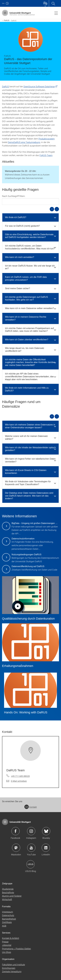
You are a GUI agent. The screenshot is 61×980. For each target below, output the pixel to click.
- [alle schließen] (57, 209)
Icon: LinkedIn (46, 848)
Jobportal (7, 945)
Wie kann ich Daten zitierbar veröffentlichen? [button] (27, 340)
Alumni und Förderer (12, 896)
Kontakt (31, 807)
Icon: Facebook (16, 831)
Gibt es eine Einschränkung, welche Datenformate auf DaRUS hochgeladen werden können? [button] (29, 236)
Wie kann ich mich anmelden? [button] (20, 257)
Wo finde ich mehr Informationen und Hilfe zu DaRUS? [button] (27, 389)
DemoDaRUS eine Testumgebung (24, 142)
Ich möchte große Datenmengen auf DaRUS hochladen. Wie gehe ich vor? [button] (26, 298)
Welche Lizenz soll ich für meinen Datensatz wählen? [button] (26, 438)
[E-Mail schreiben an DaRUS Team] (17, 781)
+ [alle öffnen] (52, 209)
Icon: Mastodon (16, 848)
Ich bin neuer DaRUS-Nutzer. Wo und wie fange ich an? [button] (30, 267)
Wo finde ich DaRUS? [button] (16, 217)
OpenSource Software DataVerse (39, 86)
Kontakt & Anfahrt (11, 938)
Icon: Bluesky (46, 831)
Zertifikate (7, 922)
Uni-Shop (7, 952)
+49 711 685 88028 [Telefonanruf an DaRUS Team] (20, 776)
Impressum (7, 912)
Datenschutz (8, 915)
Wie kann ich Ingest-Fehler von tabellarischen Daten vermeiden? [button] (30, 460)
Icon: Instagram (31, 831)
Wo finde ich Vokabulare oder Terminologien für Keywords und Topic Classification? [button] (28, 483)
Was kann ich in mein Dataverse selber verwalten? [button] (29, 308)
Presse (5, 942)
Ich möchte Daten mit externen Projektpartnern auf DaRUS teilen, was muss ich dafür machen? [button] (29, 330)
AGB (4, 926)
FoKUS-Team (46, 155)
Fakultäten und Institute (13, 964)
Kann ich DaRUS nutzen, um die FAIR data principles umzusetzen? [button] (26, 278)
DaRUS (6, 86)
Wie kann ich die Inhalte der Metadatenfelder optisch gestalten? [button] (30, 449)
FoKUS (7, 21)
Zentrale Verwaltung (12, 971)
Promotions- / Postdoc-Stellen (16, 949)
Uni (3, 3)
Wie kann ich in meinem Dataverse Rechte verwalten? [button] (26, 318)
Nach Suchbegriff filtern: (14, 196)
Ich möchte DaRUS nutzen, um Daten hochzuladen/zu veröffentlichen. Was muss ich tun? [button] (30, 247)
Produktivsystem (47, 139)
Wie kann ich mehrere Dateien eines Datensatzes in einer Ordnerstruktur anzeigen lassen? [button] (30, 426)
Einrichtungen (9, 968)
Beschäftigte (8, 892)
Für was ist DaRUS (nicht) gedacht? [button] (22, 226)
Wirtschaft (7, 899)
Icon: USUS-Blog (30, 864)
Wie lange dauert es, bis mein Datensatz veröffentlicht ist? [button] (25, 350)
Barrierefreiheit (9, 919)
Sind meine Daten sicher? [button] (17, 288)
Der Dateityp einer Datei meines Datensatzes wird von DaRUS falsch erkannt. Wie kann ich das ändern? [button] (29, 496)
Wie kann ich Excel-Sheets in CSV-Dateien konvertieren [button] (26, 472)
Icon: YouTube (31, 848)
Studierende (8, 889)
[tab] (30, 217)
